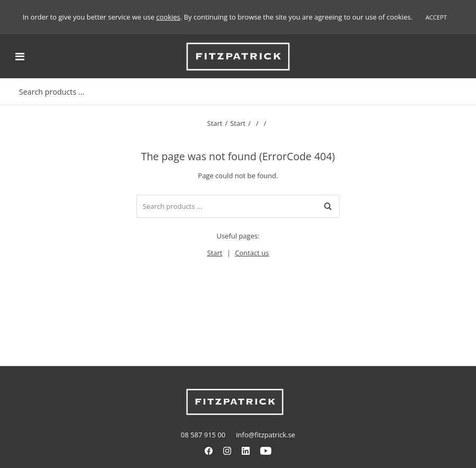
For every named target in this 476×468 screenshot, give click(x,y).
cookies (168, 17)
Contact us (252, 253)
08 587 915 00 (203, 435)
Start (215, 123)
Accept (436, 17)
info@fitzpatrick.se (266, 435)
